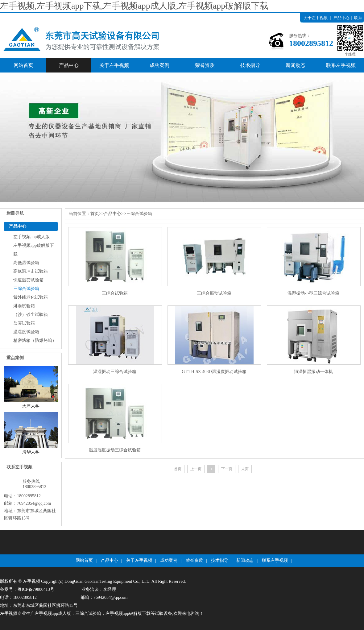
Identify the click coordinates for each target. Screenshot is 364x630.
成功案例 (159, 65)
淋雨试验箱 (24, 306)
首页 (95, 214)
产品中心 (341, 18)
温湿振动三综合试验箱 (115, 372)
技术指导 (250, 65)
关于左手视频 (316, 18)
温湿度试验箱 (26, 332)
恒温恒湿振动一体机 (313, 372)
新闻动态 (296, 65)
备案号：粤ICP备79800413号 (27, 589)
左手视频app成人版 (31, 237)
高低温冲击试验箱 (31, 271)
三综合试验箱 (26, 289)
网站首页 (23, 65)
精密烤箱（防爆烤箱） (35, 340)
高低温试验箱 (26, 263)
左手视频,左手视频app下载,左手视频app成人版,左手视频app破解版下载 (134, 6)
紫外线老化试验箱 (31, 297)
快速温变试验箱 (28, 280)
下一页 (227, 469)
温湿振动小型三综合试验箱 (313, 293)
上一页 (196, 469)
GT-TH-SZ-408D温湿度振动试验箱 (214, 372)
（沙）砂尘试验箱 (31, 315)
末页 (245, 469)
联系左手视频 (341, 65)
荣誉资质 (205, 65)
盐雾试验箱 (24, 323)
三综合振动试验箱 (214, 293)
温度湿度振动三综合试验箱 (115, 450)
